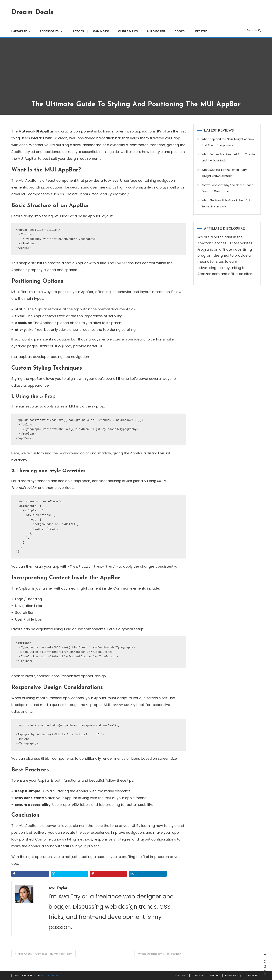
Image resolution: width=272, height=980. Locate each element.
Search (254, 30)
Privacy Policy (229, 976)
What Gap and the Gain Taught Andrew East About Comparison (228, 142)
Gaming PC (101, 31)
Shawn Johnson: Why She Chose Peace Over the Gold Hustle (227, 188)
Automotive (156, 31)
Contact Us (171, 976)
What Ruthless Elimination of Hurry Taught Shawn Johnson (224, 173)
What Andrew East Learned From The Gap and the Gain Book (229, 157)
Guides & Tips (128, 31)
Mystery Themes (49, 976)
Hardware (19, 31)
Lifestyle (200, 31)
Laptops (78, 31)
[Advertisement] (136, 72)
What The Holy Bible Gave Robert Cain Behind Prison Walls (227, 203)
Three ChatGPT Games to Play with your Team (49, 954)
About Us (251, 976)
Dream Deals (32, 12)
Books (180, 31)
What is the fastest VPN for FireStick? (155, 954)
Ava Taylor (60, 888)
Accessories (49, 31)
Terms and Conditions (199, 976)
